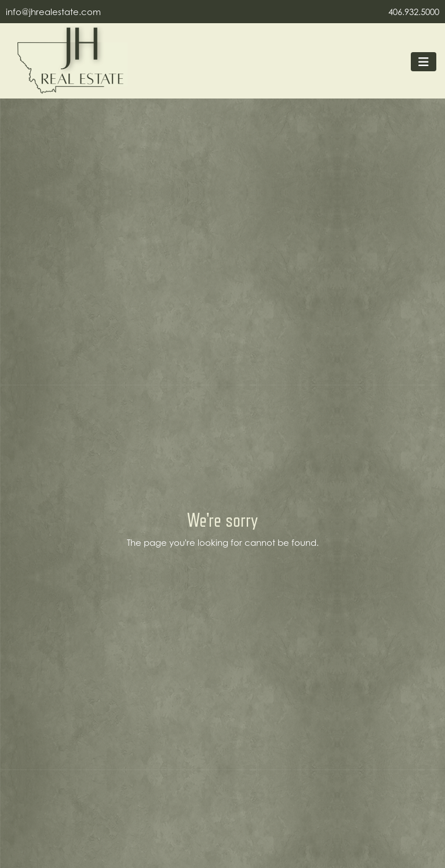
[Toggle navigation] (424, 62)
